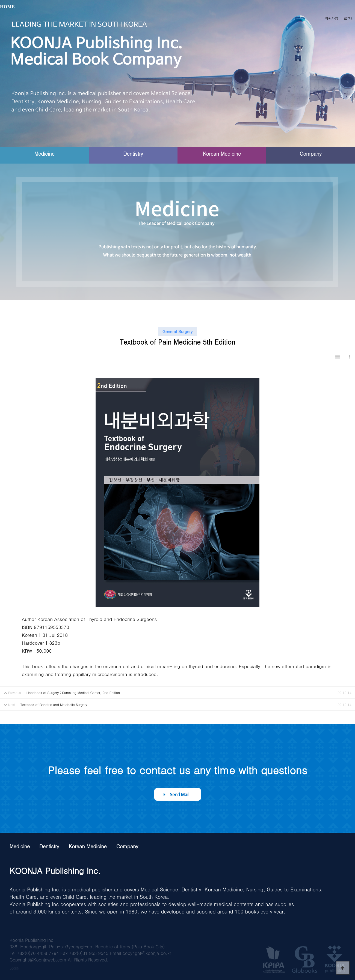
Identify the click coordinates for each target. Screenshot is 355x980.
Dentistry (133, 154)
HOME (7, 7)
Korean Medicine (222, 154)
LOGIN (14, 968)
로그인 (349, 18)
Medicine (44, 154)
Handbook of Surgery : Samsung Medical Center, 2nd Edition (73, 693)
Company (310, 154)
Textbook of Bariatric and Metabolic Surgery (54, 705)
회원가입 (332, 18)
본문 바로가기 (0, 0)
